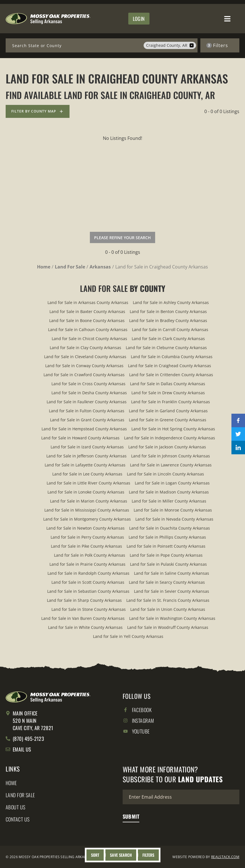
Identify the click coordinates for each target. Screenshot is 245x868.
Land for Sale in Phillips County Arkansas (167, 537)
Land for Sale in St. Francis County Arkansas (168, 600)
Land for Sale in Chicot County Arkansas (89, 339)
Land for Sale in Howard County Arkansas (80, 438)
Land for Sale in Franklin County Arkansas (171, 402)
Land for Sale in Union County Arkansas (168, 609)
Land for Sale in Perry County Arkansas (87, 537)
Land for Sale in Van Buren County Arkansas (83, 618)
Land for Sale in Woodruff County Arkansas (168, 627)
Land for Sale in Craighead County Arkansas (170, 366)
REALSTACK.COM (225, 857)
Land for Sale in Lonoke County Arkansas (86, 492)
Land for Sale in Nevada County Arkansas (174, 519)
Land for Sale (20, 795)
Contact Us (18, 819)
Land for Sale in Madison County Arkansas (169, 492)
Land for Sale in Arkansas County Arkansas (88, 302)
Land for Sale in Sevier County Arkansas (172, 591)
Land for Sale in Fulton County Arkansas (87, 411)
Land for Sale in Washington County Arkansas (172, 618)
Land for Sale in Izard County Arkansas (87, 447)
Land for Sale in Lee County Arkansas (87, 474)
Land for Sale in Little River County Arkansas (88, 483)
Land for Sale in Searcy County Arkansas (167, 582)
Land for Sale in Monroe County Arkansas (173, 510)
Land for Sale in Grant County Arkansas (87, 420)
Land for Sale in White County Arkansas (85, 627)
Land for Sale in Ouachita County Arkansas (170, 528)
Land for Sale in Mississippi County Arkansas (87, 510)
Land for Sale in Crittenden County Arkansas (171, 375)
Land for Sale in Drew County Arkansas (168, 393)
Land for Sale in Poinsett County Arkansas (166, 546)
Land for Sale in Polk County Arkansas (90, 555)
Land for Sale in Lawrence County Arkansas (171, 465)
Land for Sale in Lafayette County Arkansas (85, 465)
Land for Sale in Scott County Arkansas (88, 582)
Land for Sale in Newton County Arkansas (85, 528)
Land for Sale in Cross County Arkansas (88, 384)
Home (11, 783)
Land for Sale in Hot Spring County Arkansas (173, 429)
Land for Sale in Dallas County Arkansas (168, 384)
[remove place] (192, 45)
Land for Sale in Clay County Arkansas (85, 348)
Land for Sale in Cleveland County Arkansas (85, 357)
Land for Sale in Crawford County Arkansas (84, 375)
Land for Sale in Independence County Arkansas (170, 438)
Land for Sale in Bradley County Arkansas (168, 320)
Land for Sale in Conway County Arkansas (84, 366)
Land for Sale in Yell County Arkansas (128, 636)
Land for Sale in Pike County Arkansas (86, 546)
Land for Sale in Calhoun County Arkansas (88, 330)
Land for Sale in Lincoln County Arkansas (165, 474)
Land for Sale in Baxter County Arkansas (87, 311)
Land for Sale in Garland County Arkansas (168, 411)
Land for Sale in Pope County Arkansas (166, 555)
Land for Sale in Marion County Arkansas (89, 501)
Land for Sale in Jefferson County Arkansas (86, 456)
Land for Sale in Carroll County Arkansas (170, 330)
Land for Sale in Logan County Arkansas (172, 483)
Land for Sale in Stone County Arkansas (89, 609)
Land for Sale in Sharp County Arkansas (84, 600)
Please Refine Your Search (123, 238)
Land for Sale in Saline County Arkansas (172, 573)
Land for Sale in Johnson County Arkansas (171, 456)
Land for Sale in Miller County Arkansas (169, 501)
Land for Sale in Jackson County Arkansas (167, 447)
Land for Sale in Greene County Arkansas (168, 420)
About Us (16, 807)
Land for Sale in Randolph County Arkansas (88, 573)
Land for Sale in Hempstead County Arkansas (84, 429)
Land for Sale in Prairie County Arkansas (87, 564)
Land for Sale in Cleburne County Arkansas (166, 348)
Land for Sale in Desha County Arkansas (89, 393)
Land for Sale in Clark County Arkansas (168, 339)
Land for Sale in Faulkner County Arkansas (87, 402)
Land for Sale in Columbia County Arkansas (172, 357)
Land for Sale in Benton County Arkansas (168, 311)
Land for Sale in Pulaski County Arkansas (168, 564)
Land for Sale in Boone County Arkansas (87, 320)
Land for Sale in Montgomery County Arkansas (87, 519)
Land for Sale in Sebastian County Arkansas (88, 591)
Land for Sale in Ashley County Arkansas (171, 302)
